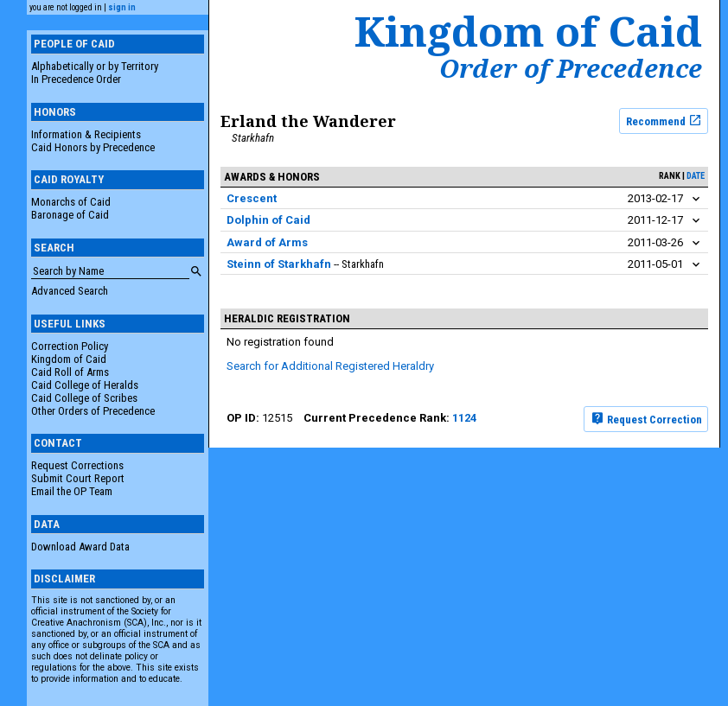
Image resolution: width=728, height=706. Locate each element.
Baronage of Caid (70, 215)
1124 (464, 418)
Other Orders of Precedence (93, 411)
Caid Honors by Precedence (93, 147)
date (696, 176)
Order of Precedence (571, 68)
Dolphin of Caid (268, 220)
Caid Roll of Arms (70, 372)
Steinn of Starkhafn (279, 264)
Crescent (252, 198)
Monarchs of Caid (71, 202)
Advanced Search (70, 291)
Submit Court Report (78, 478)
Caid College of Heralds (85, 385)
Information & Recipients (86, 134)
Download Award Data (80, 547)
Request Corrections (77, 465)
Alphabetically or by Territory (95, 66)
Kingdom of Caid (69, 359)
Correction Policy (70, 346)
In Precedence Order (76, 79)
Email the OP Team (72, 491)
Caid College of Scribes (84, 398)
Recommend (664, 120)
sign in (122, 7)
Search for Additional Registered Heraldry (330, 366)
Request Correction (646, 418)
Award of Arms (267, 242)
